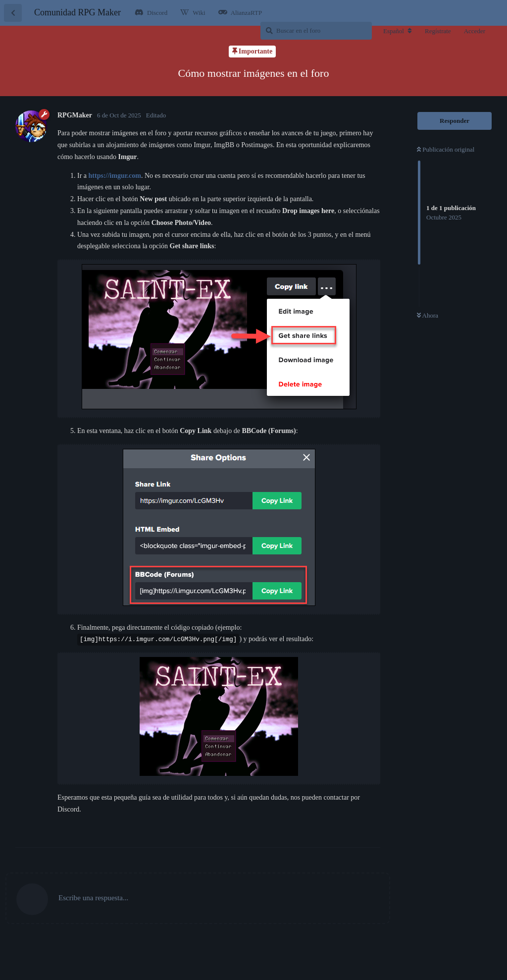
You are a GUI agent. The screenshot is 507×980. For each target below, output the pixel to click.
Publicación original (446, 149)
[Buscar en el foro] (316, 31)
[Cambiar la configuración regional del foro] (398, 31)
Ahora (428, 315)
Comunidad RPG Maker (77, 12)
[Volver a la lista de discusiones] (13, 13)
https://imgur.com (115, 176)
